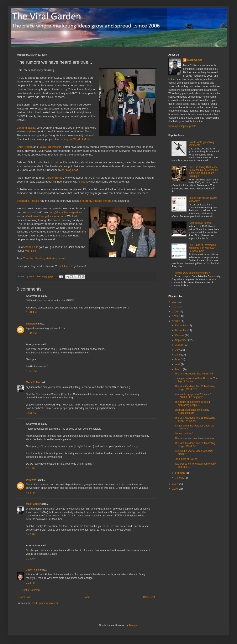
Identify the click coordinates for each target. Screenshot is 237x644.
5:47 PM (31, 534)
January (180, 478)
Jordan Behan (54, 178)
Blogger (133, 625)
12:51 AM (31, 413)
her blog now (69, 170)
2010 (175, 312)
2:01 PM (31, 469)
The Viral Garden (34, 258)
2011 (175, 307)
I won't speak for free (200, 223)
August (180, 345)
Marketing (52, 258)
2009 (175, 316)
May (178, 359)
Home (87, 597)
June (178, 355)
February (181, 473)
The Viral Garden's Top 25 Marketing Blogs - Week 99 (195, 419)
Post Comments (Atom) (45, 603)
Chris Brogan (25, 147)
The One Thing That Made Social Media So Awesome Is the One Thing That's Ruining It (203, 172)
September (182, 340)
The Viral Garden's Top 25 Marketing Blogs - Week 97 (195, 445)
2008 (175, 321)
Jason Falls (31, 247)
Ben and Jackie (26, 128)
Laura (42, 147)
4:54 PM (31, 493)
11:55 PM (31, 371)
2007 (175, 484)
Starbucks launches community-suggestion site (192, 411)
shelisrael (32, 324)
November (181, 330)
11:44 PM (31, 333)
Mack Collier (33, 382)
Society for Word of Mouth (75, 139)
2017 (175, 302)
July (178, 350)
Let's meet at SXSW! (186, 459)
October (180, 335)
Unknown (32, 480)
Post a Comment (31, 590)
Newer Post (24, 597)
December (181, 326)
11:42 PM (31, 312)
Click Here (64, 266)
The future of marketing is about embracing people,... (192, 403)
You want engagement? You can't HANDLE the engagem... (193, 396)
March (179, 369)
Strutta (83, 182)
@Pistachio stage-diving (69, 212)
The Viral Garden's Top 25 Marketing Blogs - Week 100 (195, 388)
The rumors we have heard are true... (195, 438)
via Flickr (31, 251)
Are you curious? (184, 434)
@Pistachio (54, 147)
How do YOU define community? (192, 273)
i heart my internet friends (96, 201)
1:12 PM (31, 583)
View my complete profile (182, 126)
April (178, 364)
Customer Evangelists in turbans (46, 216)
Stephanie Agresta (28, 201)
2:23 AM (31, 559)
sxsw (62, 258)
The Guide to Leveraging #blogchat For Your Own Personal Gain (202, 248)
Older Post (149, 597)
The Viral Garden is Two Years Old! (194, 374)
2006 (175, 489)
